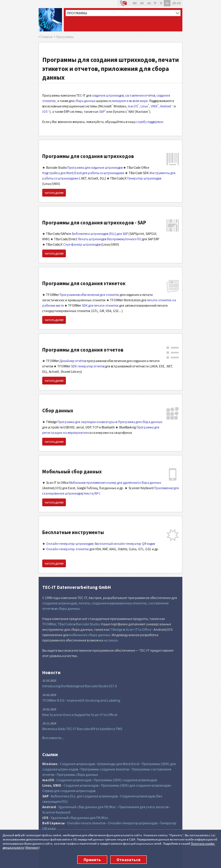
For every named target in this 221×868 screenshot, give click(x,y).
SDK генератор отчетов (88, 366)
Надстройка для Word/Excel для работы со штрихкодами (83, 173)
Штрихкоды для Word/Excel (118, 764)
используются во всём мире (128, 101)
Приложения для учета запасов (144, 807)
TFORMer (49, 624)
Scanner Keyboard (56, 812)
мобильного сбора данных (90, 635)
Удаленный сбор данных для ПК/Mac (87, 807)
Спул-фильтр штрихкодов (82, 244)
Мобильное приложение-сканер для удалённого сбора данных (115, 483)
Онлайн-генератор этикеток (68, 549)
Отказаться (128, 860)
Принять (92, 860)
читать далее (54, 193)
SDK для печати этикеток (100, 305)
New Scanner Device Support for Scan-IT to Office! (80, 715)
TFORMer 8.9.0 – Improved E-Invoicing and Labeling (81, 700)
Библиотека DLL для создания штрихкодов (84, 796)
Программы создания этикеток (105, 769)
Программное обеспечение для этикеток (89, 295)
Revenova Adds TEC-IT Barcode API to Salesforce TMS (82, 729)
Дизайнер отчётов (73, 361)
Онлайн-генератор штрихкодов (70, 544)
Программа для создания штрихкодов (95, 168)
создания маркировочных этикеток (119, 603)
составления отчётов (140, 95)
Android (166, 106)
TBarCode (65, 624)
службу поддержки (150, 122)
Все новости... (53, 738)
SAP (102, 112)
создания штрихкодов (108, 95)
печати (84, 603)
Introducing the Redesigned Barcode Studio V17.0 (80, 686)
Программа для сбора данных (140, 422)
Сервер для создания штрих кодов (69, 791)
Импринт (32, 847)
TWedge (116, 629)
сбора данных (85, 101)
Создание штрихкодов (77, 764)
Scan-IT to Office (138, 629)
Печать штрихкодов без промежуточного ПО (110, 239)
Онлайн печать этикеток (86, 823)
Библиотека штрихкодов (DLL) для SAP (100, 234)
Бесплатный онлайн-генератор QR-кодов (125, 544)
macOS (133, 106)
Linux (144, 106)
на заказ (110, 640)
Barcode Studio (88, 624)
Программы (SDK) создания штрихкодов (125, 780)
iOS (45, 112)
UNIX (154, 106)
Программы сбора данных (77, 774)
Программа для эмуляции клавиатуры (86, 422)
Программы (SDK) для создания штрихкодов (136, 785)
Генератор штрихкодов (144, 178)
